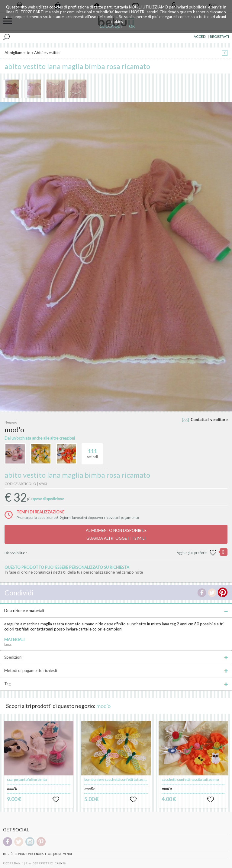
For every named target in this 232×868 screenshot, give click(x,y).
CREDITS (60, 863)
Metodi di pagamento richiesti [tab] (116, 670)
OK (132, 26)
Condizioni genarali (30, 854)
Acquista (55, 854)
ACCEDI (200, 36)
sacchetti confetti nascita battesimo (190, 780)
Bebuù (8, 854)
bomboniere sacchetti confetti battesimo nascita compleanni (133, 780)
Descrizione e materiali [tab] (116, 611)
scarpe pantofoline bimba (27, 780)
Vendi (68, 854)
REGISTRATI (219, 36)
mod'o (103, 706)
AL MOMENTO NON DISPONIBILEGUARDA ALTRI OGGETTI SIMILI (116, 534)
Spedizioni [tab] (116, 657)
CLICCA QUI (111, 26)
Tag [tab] (116, 684)
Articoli (92, 451)
